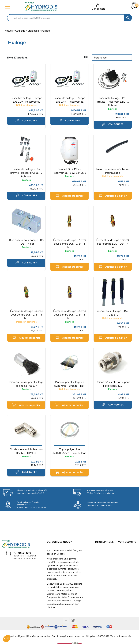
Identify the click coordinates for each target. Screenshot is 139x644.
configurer (26, 121)
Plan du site (100, 565)
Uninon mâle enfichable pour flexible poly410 (113, 384)
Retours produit (125, 547)
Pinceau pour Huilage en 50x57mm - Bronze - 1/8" (69, 384)
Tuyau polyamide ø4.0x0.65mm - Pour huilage (69, 451)
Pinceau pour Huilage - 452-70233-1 (113, 313)
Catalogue (99, 547)
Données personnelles (39, 626)
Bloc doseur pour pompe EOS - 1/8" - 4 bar (26, 242)
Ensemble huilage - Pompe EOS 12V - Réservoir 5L (26, 100)
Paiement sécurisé (102, 544)
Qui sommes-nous (102, 551)
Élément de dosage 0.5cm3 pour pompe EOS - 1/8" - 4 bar (69, 315)
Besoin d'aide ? (101, 568)
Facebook (66, 610)
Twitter (73, 610)
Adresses (122, 558)
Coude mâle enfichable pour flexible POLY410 (26, 451)
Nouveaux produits (103, 561)
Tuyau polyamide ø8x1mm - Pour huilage (113, 171)
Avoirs (121, 554)
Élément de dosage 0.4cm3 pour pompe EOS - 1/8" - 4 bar (26, 315)
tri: (86, 57)
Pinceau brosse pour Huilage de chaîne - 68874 (26, 384)
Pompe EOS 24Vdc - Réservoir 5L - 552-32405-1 (69, 171)
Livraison (99, 540)
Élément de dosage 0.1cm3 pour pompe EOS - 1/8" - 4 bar (69, 244)
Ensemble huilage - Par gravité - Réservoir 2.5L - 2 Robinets (26, 173)
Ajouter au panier (69, 196)
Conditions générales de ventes (68, 626)
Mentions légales (17, 626)
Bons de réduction (125, 561)
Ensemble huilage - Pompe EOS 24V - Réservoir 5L (69, 100)
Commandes (123, 551)
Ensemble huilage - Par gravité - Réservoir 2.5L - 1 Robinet (113, 102)
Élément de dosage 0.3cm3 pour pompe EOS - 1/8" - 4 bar (113, 244)
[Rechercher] (66, 18)
